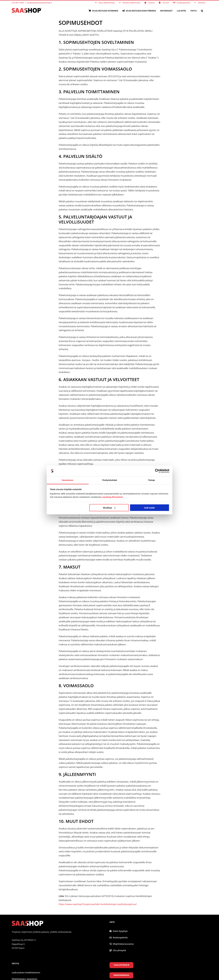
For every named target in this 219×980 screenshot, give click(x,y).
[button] (202, 11)
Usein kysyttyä (119, 931)
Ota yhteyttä (118, 950)
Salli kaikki (150, 508)
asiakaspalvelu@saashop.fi (39, 3)
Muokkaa (109, 508)
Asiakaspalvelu (119, 937)
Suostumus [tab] (68, 480)
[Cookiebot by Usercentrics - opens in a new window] (157, 471)
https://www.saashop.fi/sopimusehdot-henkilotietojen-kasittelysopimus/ (98, 904)
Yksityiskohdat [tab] (109, 480)
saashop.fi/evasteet (113, 497)
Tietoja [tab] (151, 480)
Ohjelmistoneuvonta (122, 944)
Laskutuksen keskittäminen (26, 972)
